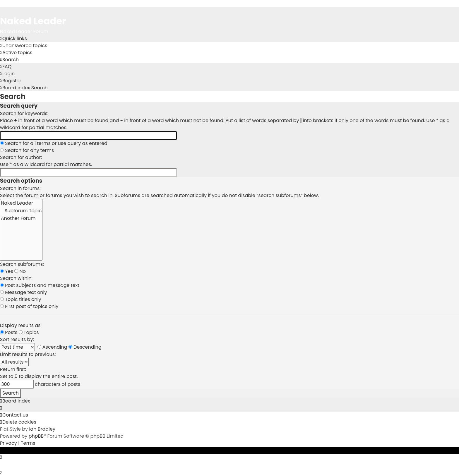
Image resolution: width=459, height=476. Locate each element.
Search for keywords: (24, 113)
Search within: (16, 278)
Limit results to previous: (28, 354)
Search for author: (21, 157)
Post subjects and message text (40, 285)
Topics (29, 332)
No (20, 271)
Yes (7, 271)
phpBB (36, 436)
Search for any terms (27, 150)
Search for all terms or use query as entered (54, 143)
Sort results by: (17, 339)
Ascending (52, 347)
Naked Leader (21, 203)
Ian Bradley (42, 429)
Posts (9, 332)
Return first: (13, 369)
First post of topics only (29, 306)
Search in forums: (20, 188)
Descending (85, 347)
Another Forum (21, 218)
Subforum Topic (21, 211)
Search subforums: (22, 264)
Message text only (23, 292)
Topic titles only (20, 299)
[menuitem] (24, 46)
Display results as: (21, 325)
